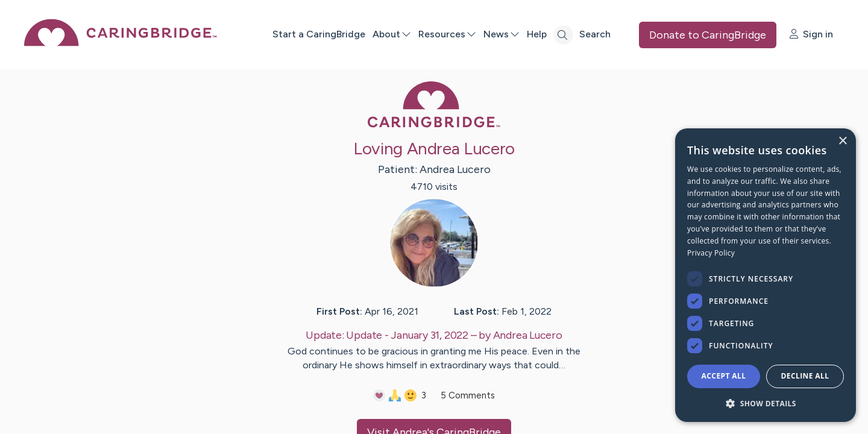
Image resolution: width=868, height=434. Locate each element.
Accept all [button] (724, 376)
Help (537, 34)
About (392, 34)
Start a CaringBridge (319, 34)
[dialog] (766, 275)
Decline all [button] (805, 376)
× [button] (842, 141)
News (502, 34)
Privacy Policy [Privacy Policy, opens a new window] (711, 253)
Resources (447, 34)
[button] (766, 403)
